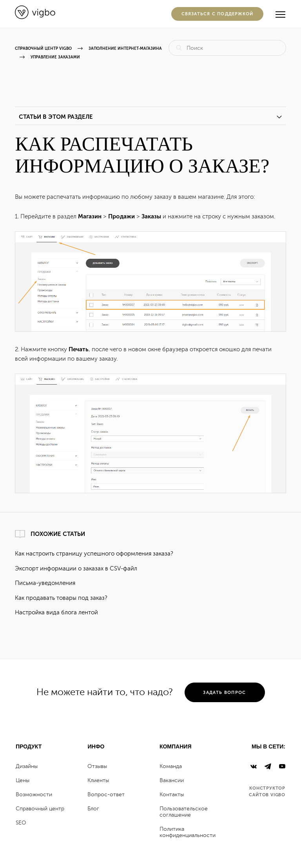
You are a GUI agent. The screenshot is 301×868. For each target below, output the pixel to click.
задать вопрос (224, 693)
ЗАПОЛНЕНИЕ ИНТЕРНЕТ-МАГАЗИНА (125, 49)
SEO (21, 823)
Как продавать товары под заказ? (61, 598)
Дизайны (27, 766)
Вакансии (172, 780)
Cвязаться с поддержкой (218, 14)
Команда (171, 766)
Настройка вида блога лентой (56, 613)
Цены (23, 780)
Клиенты (98, 780)
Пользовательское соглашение (184, 812)
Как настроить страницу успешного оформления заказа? (94, 554)
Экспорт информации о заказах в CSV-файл (76, 569)
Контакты (172, 794)
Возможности (34, 794)
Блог (93, 809)
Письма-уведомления (45, 583)
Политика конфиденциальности (188, 832)
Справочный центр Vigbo (43, 49)
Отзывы (97, 766)
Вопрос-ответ (106, 794)
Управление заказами (55, 57)
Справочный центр (40, 809)
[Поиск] (227, 48)
